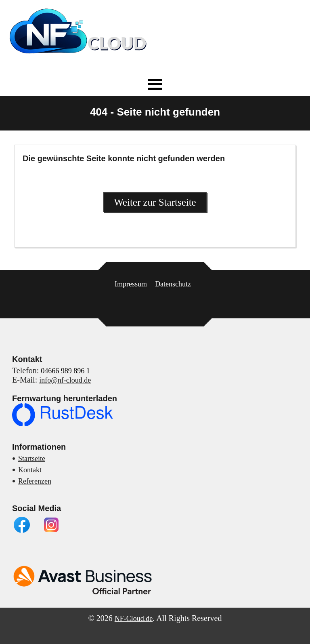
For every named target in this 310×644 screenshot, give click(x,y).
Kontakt (30, 470)
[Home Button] (79, 60)
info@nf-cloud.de (65, 380)
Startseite (32, 459)
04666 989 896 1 (65, 371)
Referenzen (35, 481)
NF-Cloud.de (134, 619)
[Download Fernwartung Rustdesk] (63, 424)
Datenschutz (173, 284)
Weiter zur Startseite (155, 202)
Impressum (131, 284)
